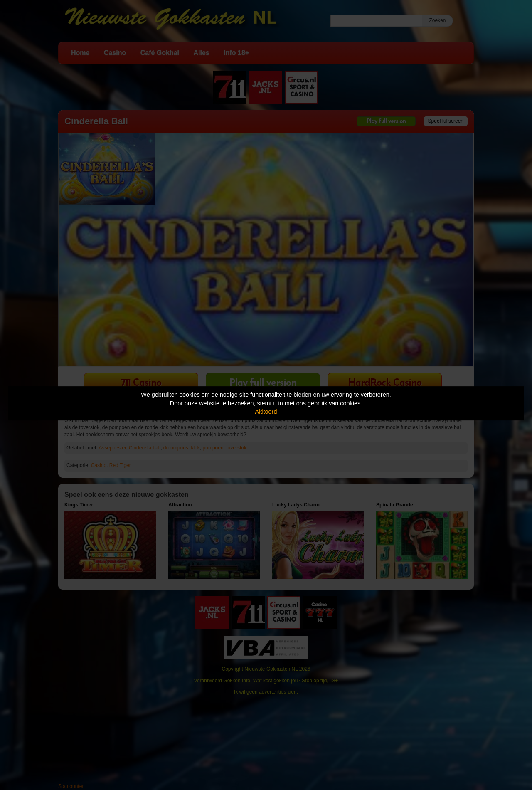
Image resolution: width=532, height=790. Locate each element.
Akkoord (266, 412)
